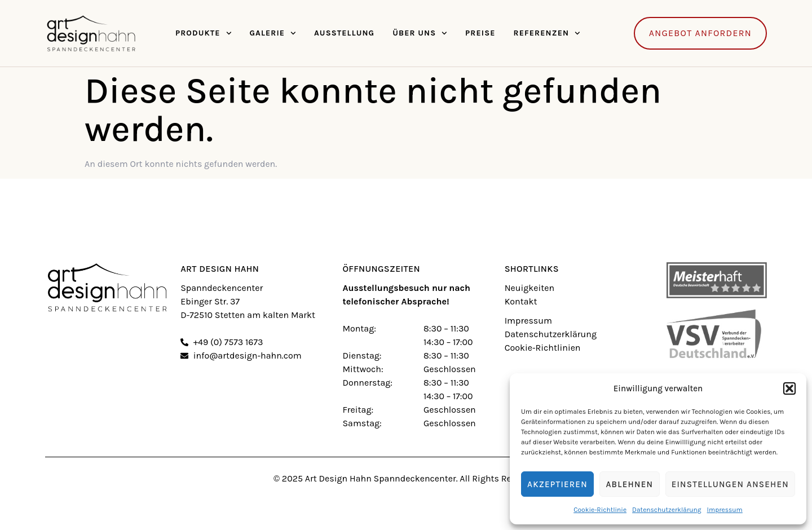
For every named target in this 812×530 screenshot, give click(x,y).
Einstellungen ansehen (730, 484)
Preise (480, 33)
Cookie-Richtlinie (600, 510)
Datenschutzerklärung (667, 510)
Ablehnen (629, 484)
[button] (789, 388)
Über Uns (420, 33)
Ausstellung (344, 33)
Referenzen (547, 33)
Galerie (272, 33)
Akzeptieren (557, 484)
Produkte (204, 33)
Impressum (725, 510)
